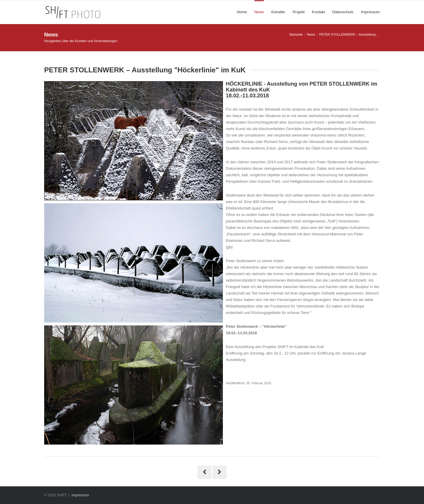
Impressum (80, 495)
